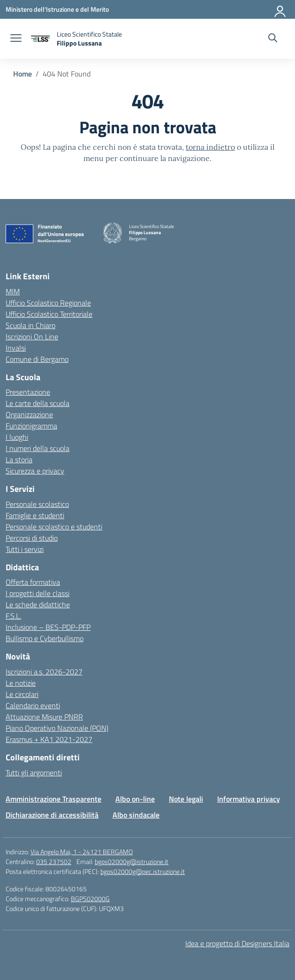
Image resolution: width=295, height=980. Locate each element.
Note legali (186, 799)
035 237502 (54, 861)
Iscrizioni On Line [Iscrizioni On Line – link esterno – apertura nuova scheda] (32, 337)
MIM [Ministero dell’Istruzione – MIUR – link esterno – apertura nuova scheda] (13, 291)
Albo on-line (135, 799)
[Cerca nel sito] (273, 39)
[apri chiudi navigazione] (16, 39)
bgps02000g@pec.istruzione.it (143, 871)
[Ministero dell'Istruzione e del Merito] (57, 9)
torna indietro (210, 147)
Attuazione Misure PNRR (44, 717)
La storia (19, 459)
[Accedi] (280, 9)
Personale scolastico (37, 504)
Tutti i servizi (25, 549)
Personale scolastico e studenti (54, 527)
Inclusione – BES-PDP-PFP (48, 627)
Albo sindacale (136, 815)
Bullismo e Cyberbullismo (45, 638)
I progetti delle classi (38, 593)
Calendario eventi (33, 705)
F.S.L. (13, 616)
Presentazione (28, 392)
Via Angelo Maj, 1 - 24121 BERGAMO (82, 852)
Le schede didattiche (38, 605)
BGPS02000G (90, 899)
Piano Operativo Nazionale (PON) (57, 728)
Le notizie (21, 683)
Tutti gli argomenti (34, 773)
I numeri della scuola (38, 448)
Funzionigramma (31, 426)
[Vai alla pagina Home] (23, 74)
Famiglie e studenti (35, 515)
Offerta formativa (33, 582)
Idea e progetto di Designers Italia (237, 943)
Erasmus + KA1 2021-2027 (49, 739)
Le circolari (22, 694)
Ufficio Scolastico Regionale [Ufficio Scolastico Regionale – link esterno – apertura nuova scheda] (48, 303)
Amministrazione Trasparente (53, 799)
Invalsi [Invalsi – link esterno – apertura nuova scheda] (16, 348)
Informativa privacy (249, 799)
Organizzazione (29, 414)
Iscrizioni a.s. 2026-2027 (44, 672)
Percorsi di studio (32, 538)
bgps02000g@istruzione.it (132, 861)
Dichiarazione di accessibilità (52, 815)
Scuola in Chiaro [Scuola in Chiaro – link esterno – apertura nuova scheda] (30, 325)
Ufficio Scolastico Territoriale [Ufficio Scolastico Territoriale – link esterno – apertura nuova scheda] (49, 314)
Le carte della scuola (38, 403)
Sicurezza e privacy (35, 471)
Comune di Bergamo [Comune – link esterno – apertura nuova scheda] (37, 359)
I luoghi (17, 437)
